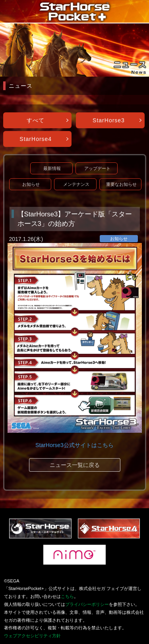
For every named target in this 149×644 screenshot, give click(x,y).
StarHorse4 (36, 139)
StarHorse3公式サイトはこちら (74, 445)
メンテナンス (76, 184)
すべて (36, 120)
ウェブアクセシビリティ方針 (32, 636)
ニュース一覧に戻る (75, 465)
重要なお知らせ (121, 184)
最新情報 (52, 168)
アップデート (97, 168)
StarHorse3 (109, 120)
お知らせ (31, 184)
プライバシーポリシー (87, 604)
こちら (67, 596)
